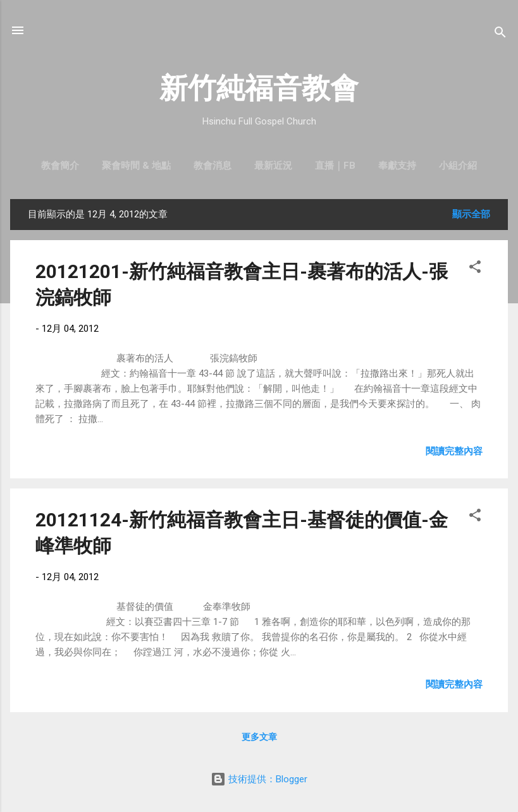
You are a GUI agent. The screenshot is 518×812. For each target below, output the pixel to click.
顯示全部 (471, 214)
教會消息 (213, 166)
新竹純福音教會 (259, 88)
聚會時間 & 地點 (136, 166)
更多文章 (259, 737)
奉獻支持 (397, 166)
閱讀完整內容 (454, 451)
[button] (475, 269)
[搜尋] (500, 34)
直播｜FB (335, 166)
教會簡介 (60, 166)
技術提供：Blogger (259, 779)
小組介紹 (458, 166)
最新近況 (273, 166)
